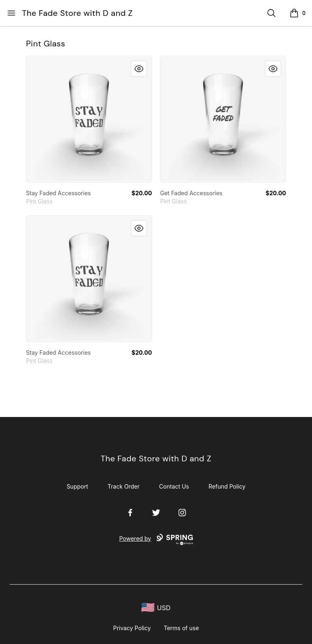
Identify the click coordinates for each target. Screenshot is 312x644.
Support (77, 486)
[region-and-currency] (156, 608)
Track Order (124, 486)
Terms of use (181, 628)
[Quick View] (139, 69)
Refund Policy (227, 486)
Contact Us (174, 486)
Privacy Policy (132, 628)
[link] (89, 119)
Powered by (156, 539)
